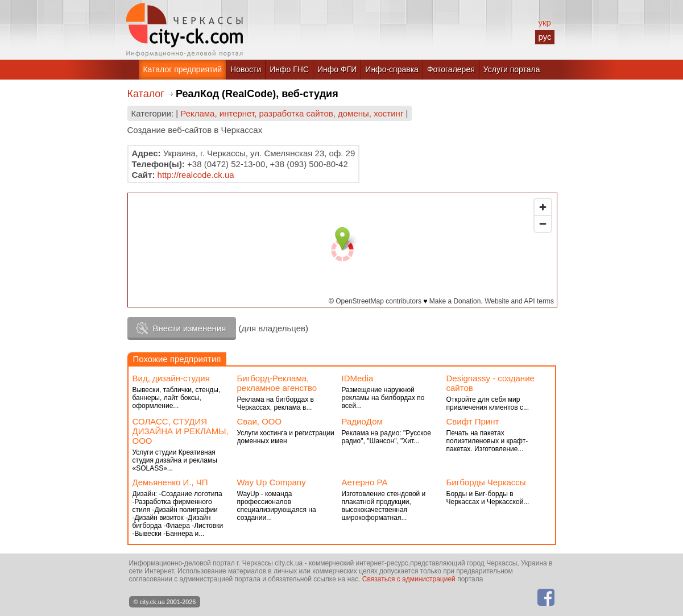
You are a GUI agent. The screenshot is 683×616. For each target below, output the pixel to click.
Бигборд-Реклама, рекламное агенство (277, 383)
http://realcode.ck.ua (196, 175)
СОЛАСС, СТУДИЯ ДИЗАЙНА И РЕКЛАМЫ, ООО (181, 431)
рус (545, 37)
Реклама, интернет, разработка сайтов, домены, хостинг (292, 113)
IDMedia (358, 378)
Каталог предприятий (182, 69)
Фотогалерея (451, 69)
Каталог (146, 94)
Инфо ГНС (289, 69)
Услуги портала (512, 69)
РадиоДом (362, 421)
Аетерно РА (365, 482)
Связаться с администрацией (409, 579)
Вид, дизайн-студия (171, 378)
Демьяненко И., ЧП (170, 482)
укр (544, 22)
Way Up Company (272, 482)
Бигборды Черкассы (486, 482)
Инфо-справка (392, 69)
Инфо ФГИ (337, 69)
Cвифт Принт (473, 421)
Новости (246, 69)
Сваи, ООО (260, 421)
